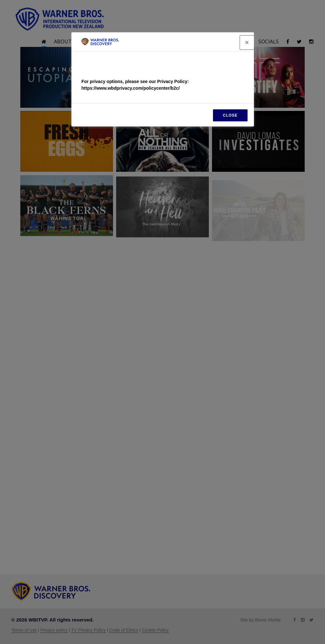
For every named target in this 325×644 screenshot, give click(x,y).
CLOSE (230, 115)
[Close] (247, 42)
